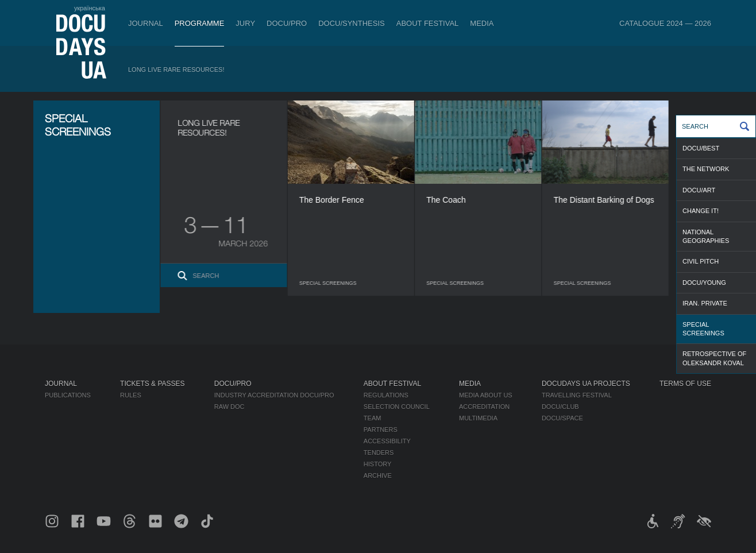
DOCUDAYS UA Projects (586, 384)
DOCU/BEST (701, 148)
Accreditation (484, 407)
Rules (131, 395)
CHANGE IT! (701, 211)
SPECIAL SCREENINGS (703, 329)
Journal (146, 23)
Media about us (486, 395)
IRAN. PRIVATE (705, 303)
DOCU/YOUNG (704, 283)
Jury (245, 23)
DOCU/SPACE (562, 418)
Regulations (386, 395)
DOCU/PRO (287, 23)
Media (482, 23)
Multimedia (478, 418)
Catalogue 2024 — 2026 (665, 23)
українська (90, 8)
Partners (381, 430)
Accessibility (387, 441)
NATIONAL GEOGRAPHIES (706, 236)
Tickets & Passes (152, 384)
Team (373, 418)
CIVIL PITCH (701, 261)
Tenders (379, 453)
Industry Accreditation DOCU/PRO (274, 395)
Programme (200, 23)
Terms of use (685, 384)
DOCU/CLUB (560, 407)
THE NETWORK (706, 169)
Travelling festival (577, 395)
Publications (68, 395)
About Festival (428, 23)
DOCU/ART (699, 190)
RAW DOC (230, 407)
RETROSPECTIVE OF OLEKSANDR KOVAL (714, 358)
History (378, 464)
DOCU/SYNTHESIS (352, 23)
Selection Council (397, 407)
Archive (378, 475)
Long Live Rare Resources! (176, 69)
